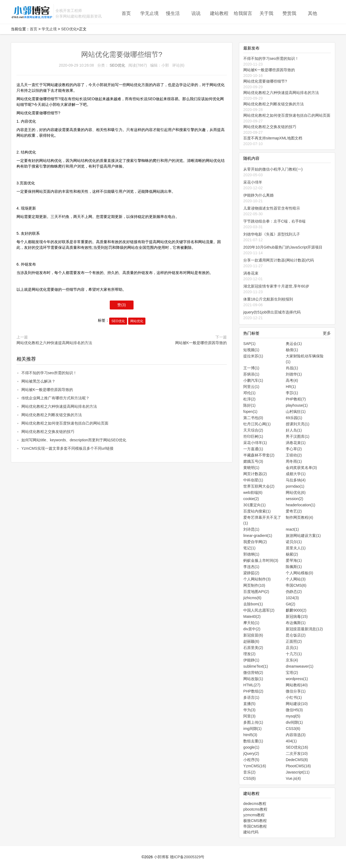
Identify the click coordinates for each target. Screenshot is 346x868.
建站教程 (219, 13)
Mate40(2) (252, 616)
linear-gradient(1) (258, 536)
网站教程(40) (297, 685)
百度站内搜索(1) (257, 511)
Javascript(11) (298, 772)
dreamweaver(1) (300, 666)
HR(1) (291, 387)
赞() (122, 305)
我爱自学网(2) (255, 542)
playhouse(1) (297, 405)
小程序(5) (251, 760)
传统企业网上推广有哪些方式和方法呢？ (55, 398)
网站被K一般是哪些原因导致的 (201, 343)
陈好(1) (249, 405)
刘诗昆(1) (251, 529)
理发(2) (249, 654)
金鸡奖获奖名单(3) (301, 468)
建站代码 (251, 832)
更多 (327, 333)
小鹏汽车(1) (253, 380)
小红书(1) (294, 697)
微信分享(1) (296, 691)
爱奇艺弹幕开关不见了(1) (262, 520)
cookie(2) (251, 499)
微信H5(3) (294, 710)
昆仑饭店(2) (296, 635)
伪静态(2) (294, 592)
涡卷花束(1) (296, 443)
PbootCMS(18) (298, 766)
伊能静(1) (251, 660)
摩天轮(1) (251, 623)
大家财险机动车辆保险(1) (305, 359)
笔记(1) (249, 548)
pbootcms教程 (255, 809)
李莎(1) (292, 393)
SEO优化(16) (297, 747)
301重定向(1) (254, 505)
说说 (196, 13)
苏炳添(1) (251, 374)
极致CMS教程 (255, 821)
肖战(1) (292, 368)
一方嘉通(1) (253, 449)
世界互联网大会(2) (259, 486)
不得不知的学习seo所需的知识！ (49, 373)
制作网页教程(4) (299, 517)
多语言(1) (251, 697)
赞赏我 (289, 13)
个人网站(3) (296, 579)
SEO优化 (69, 29)
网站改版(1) (253, 679)
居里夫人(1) (296, 548)
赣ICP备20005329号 (187, 857)
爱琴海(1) (294, 560)
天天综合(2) (253, 430)
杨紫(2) (292, 554)
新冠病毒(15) (297, 616)
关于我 (266, 13)
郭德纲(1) (251, 554)
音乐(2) (249, 772)
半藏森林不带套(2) (259, 455)
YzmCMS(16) (255, 766)
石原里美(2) (253, 648)
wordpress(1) (297, 679)
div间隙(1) (294, 722)
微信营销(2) (253, 673)
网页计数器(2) (255, 474)
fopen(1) (250, 412)
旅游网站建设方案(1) (303, 536)
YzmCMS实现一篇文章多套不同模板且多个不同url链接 (67, 448)
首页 (126, 13)
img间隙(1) (252, 729)
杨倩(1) (292, 350)
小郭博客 (161, 857)
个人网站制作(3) (257, 579)
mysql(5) (293, 716)
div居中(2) (252, 629)
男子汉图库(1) (297, 436)
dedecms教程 (255, 804)
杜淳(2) (249, 399)
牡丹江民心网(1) (257, 424)
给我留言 (243, 13)
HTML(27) (252, 685)
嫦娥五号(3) (253, 461)
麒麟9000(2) (296, 610)
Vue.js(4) (293, 778)
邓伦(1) (249, 393)
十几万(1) (294, 654)
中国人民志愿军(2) (259, 610)
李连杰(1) (251, 567)
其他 (312, 13)
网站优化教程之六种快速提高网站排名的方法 (54, 343)
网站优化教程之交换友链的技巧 (48, 432)
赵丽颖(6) (251, 641)
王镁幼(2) (294, 455)
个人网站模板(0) (299, 573)
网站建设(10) (297, 704)
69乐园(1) (294, 418)
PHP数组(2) (253, 691)
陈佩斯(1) (294, 567)
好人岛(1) (294, 430)
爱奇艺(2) (294, 511)
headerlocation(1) (300, 505)
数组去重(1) (253, 741)
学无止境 (149, 13)
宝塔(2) (292, 673)
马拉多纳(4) (296, 480)
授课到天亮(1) (297, 424)
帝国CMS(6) (296, 585)
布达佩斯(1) (296, 623)
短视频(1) (251, 350)
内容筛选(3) (296, 735)
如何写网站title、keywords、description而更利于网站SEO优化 (74, 440)
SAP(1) (249, 344)
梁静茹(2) (251, 573)
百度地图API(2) (256, 592)
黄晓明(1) (251, 468)
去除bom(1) (253, 604)
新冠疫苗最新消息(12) (304, 629)
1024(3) (292, 598)
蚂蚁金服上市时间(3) (261, 560)
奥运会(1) (294, 344)
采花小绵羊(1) (255, 443)
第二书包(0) (253, 418)
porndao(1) (295, 486)
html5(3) (250, 735)
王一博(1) (251, 368)
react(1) (292, 529)
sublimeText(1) (256, 666)
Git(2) (290, 604)
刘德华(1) (294, 374)
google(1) (251, 747)
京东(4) (292, 660)
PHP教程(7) (296, 399)
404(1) (291, 741)
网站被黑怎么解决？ (38, 381)
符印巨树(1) (253, 436)
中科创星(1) (253, 480)
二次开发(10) (297, 753)
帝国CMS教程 (255, 826)
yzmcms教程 (254, 815)
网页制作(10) (254, 585)
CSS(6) (249, 778)
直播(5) (249, 704)
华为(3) (249, 710)
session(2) (295, 499)
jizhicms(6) (252, 598)
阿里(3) (249, 716)
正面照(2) (294, 641)
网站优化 (137, 321)
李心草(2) (294, 449)
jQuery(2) (251, 753)
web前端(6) (253, 492)
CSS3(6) (293, 729)
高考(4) (292, 380)
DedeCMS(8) (297, 760)
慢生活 (173, 13)
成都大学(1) (296, 474)
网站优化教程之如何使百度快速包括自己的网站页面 (65, 423)
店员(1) (292, 648)
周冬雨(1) (294, 461)
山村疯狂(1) (296, 412)
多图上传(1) (253, 722)
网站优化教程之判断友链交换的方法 (52, 415)
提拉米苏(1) (253, 356)
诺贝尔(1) (294, 542)
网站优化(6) (296, 492)
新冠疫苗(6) (253, 635)
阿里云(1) (251, 387)
